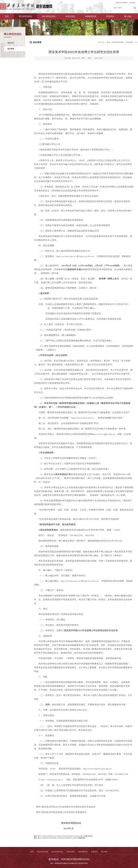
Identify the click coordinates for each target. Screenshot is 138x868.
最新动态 (11, 43)
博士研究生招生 (25, 16)
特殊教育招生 (91, 16)
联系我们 (133, 3)
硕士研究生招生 (49, 16)
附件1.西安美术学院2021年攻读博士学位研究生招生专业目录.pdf (60, 836)
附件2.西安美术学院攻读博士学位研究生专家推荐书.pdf (57, 838)
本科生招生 (70, 16)
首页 (7, 16)
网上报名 (128, 16)
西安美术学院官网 (121, 3)
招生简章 (11, 49)
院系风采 (110, 16)
